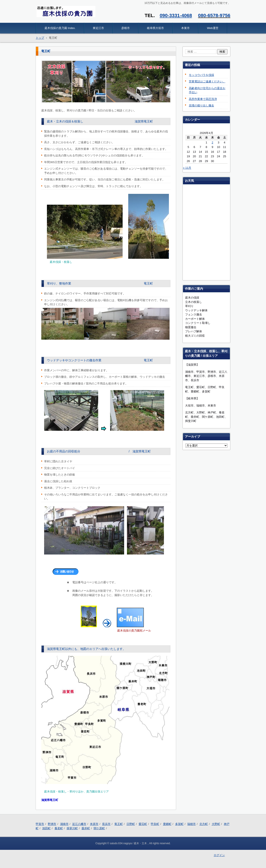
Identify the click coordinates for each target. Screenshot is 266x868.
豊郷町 (167, 824)
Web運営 (213, 28)
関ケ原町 (99, 828)
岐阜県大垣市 (155, 28)
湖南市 (64, 824)
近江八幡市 (79, 824)
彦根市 (126, 28)
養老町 (59, 828)
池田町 (46, 828)
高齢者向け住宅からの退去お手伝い (207, 90)
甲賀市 (40, 824)
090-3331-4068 (176, 15)
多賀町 (179, 824)
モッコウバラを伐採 (201, 75)
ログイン (219, 855)
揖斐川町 (72, 828)
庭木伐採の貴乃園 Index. (60, 28)
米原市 (94, 824)
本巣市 (185, 28)
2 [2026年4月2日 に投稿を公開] (212, 142)
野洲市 (52, 824)
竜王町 (119, 824)
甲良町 (155, 824)
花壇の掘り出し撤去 (201, 105)
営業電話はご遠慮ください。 (207, 81)
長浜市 (106, 824)
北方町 (204, 824)
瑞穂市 (191, 824)
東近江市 (98, 28)
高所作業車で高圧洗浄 (203, 99)
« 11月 (187, 168)
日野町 (131, 824)
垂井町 (86, 828)
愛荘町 (143, 824)
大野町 (216, 824)
